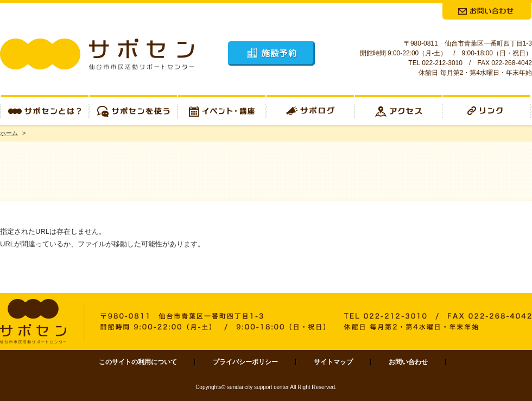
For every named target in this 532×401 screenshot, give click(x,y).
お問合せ (487, 11)
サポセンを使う (133, 110)
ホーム (9, 133)
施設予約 (271, 53)
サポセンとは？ (45, 110)
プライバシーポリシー (245, 362)
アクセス (399, 110)
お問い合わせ (408, 362)
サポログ (310, 110)
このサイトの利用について (138, 362)
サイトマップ (333, 362)
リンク (487, 110)
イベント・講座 (222, 110)
